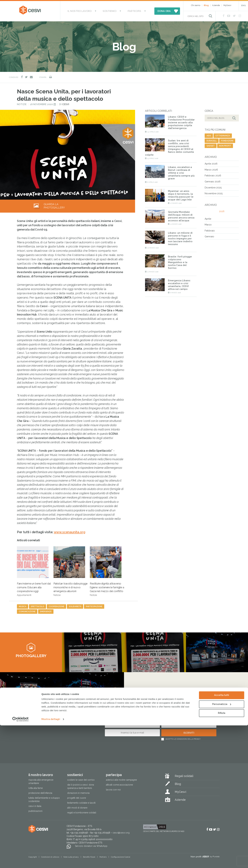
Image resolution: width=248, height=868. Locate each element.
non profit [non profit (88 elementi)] (225, 144)
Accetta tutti (222, 838)
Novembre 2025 (214, 192)
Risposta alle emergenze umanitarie (41, 780)
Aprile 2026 (211, 162)
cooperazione (56, 605)
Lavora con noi (113, 788)
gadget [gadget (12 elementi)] (211, 144)
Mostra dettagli (51, 862)
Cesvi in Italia (35, 805)
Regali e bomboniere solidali (82, 811)
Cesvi (66, 103)
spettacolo (37, 605)
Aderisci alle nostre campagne (121, 778)
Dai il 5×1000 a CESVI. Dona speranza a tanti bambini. (81, 785)
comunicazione (27, 610)
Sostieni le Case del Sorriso (81, 778)
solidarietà (75, 605)
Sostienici (110, 10)
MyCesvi (227, 5)
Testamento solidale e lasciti (81, 801)
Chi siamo (196, 5)
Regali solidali (184, 775)
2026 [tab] (222, 210)
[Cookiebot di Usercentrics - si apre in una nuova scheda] (20, 862)
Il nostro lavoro (85, 10)
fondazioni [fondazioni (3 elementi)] (227, 139)
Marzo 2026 (211, 168)
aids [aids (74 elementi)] (209, 134)
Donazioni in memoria (78, 792)
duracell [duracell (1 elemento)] (212, 139)
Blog (206, 5)
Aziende (216, 5)
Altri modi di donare (77, 806)
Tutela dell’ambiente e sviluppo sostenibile (44, 798)
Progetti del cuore (77, 796)
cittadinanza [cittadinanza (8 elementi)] (223, 134)
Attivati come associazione (119, 783)
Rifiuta (222, 856)
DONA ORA (156, 10)
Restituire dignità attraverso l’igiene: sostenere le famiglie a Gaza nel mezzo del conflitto (107, 570)
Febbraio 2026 (213, 174)
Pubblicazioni (35, 810)
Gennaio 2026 (213, 180)
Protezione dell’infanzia (40, 792)
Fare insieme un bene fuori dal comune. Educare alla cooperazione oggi (34, 570)
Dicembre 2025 (213, 186)
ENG (243, 5)
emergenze (46, 610)
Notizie (22, 103)
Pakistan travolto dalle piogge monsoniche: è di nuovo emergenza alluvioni (71, 570)
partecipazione (94, 605)
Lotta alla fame (36, 787)
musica (23, 605)
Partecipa (129, 10)
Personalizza (222, 847)
